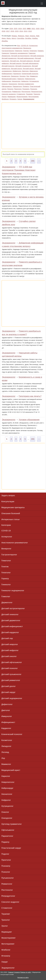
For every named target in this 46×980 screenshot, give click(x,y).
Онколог (5, 84)
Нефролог (25, 81)
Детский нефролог (10, 650)
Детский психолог (8, 66)
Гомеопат (32, 53)
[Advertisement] (23, 126)
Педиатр (26, 86)
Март (27, 36)
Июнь (4, 38)
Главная (11, 972)
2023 (24, 29)
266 (33, 161)
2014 (21, 31)
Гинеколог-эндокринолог (19, 53)
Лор (28, 76)
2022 (29, 29)
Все (19, 46)
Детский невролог (26, 61)
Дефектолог (17, 71)
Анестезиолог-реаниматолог (12, 48)
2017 (8, 31)
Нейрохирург (6, 81)
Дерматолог (6, 56)
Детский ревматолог (11, 680)
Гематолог (18, 51)
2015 (17, 31)
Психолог (34, 89)
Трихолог (37, 94)
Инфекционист (7, 74)
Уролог (4, 97)
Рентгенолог (26, 92)
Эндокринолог (29, 99)
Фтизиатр (13, 99)
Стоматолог (21, 94)
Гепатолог (33, 51)
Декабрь (5, 41)
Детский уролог (16, 69)
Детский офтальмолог (30, 63)
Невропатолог (30, 79)
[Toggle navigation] (42, 4)
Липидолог (15, 76)
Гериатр (41, 51)
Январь (14, 36)
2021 (33, 29)
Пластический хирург (11, 848)
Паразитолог (17, 86)
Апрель (32, 36)
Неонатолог (16, 81)
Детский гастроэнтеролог (20, 56)
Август (14, 38)
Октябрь (28, 38)
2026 (11, 29)
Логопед (22, 76)
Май (38, 36)
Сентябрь (21, 38)
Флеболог (5, 99)
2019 (42, 29)
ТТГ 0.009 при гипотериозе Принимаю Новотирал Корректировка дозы (19, 170)
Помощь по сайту (26, 972)
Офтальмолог (7, 86)
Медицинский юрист (9, 79)
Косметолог (6, 76)
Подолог (10, 89)
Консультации (8, 501)
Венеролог (27, 48)
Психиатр (26, 89)
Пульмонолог (6, 92)
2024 (20, 29)
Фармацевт (11, 97)
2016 (12, 31)
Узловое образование (29, 420)
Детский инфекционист (26, 58)
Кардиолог (17, 74)
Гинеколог (5, 53)
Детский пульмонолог (23, 66)
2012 (30, 31)
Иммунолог (33, 71)
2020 (38, 29)
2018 (3, 31)
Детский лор (14, 61)
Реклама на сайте (23, 978)
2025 (16, 29)
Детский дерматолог (9, 58)
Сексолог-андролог (9, 94)
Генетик (26, 51)
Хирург (20, 99)
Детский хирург (28, 69)
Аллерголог (33, 46)
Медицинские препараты (13, 507)
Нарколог (21, 79)
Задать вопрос (8, 495)
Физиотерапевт (22, 97)
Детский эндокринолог (12, 698)
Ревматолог (16, 92)
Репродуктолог (37, 92)
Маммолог (34, 76)
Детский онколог (16, 63)
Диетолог (25, 71)
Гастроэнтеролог (8, 51)
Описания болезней (11, 513)
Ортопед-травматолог (26, 84)
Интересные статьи (10, 519)
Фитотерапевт (33, 97)
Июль (9, 38)
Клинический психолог (30, 74)
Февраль (21, 36)
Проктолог (18, 89)
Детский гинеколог (37, 56)
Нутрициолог (34, 81)
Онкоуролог (13, 84)
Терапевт (29, 94)
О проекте (17, 972)
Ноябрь (35, 38)
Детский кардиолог (10, 632)
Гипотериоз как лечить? (30, 396)
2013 (26, 31)
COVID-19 (25, 46)
